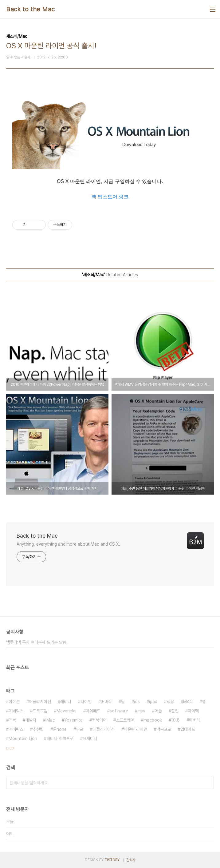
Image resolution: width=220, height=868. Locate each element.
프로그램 (40, 711)
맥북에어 (99, 720)
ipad (153, 702)
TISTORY (112, 860)
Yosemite (73, 720)
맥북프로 (164, 729)
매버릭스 (16, 729)
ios (137, 702)
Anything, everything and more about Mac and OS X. (68, 544)
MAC (188, 702)
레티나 (66, 702)
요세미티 (90, 739)
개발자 (31, 720)
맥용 (170, 702)
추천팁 (38, 729)
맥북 (12, 720)
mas (141, 711)
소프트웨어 (125, 720)
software (119, 711)
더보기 (11, 749)
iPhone (60, 729)
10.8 (175, 720)
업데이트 (188, 729)
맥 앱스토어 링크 (110, 197)
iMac (50, 720)
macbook (153, 720)
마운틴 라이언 (136, 729)
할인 (175, 711)
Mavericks (67, 711)
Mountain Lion (23, 739)
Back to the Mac (31, 9)
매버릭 (106, 702)
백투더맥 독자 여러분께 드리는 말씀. (37, 642)
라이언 (86, 702)
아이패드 (93, 711)
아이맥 (193, 711)
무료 (80, 729)
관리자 (131, 860)
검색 (208, 783)
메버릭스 (16, 711)
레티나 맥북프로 (60, 739)
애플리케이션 (104, 729)
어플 (158, 711)
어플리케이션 (40, 702)
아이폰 (14, 702)
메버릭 (194, 720)
